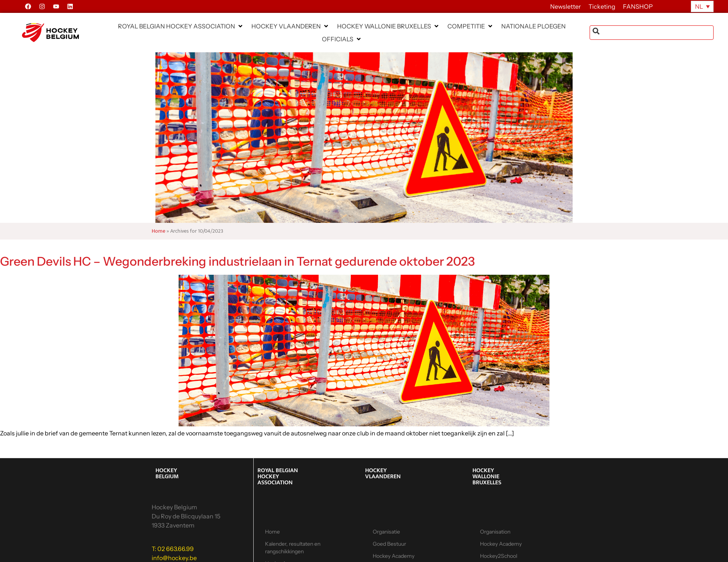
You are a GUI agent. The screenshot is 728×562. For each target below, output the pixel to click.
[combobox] (652, 33)
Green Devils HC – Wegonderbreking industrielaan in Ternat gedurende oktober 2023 (237, 261)
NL (699, 6)
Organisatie (386, 532)
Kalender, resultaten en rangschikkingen (293, 548)
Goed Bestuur (389, 544)
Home (158, 231)
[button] (181, 26)
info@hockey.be (174, 558)
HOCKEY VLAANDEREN (383, 474)
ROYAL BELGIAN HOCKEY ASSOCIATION (278, 477)
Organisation (495, 532)
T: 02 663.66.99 (173, 549)
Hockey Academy (501, 544)
